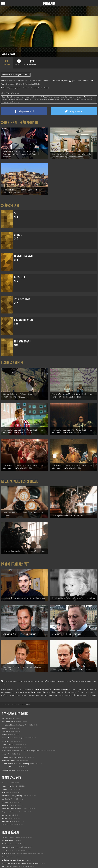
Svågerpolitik (6, 863)
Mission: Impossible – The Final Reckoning (15, 748)
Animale (5, 738)
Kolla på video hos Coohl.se (20, 473)
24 (57, 81)
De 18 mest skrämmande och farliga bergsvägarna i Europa (21, 847)
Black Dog (5, 703)
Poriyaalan (29, 84)
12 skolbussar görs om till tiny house (14, 844)
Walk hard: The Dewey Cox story (12, 780)
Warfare (4, 719)
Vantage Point (6, 806)
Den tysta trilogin (7, 732)
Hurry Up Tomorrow (8, 744)
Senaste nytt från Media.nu (20, 123)
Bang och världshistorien (10, 796)
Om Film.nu (6, 821)
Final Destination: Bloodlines (11, 741)
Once (4, 767)
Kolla (4, 850)
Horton (4, 773)
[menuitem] (4, 689)
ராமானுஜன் (70, 81)
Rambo (4, 802)
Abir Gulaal (5, 725)
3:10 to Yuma (6, 789)
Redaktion (5, 828)
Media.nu (5, 860)
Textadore (5, 857)
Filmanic (5, 838)
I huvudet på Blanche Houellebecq (13, 709)
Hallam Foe (6, 809)
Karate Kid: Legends (8, 754)
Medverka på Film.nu (9, 831)
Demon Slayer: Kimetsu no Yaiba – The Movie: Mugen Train (21, 735)
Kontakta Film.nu (8, 825)
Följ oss (4, 834)
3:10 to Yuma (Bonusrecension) (12, 793)
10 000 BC (5, 786)
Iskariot (4, 799)
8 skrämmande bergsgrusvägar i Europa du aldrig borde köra (21, 854)
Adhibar (85, 81)
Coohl (4, 841)
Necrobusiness (7, 770)
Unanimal (5, 715)
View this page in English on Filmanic (16, 75)
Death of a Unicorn (8, 728)
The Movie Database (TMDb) (62, 673)
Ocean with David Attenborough (12, 722)
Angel (4, 776)
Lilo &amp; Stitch (7, 751)
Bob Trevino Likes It (8, 706)
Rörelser (5, 712)
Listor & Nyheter (12, 360)
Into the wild (6, 783)
